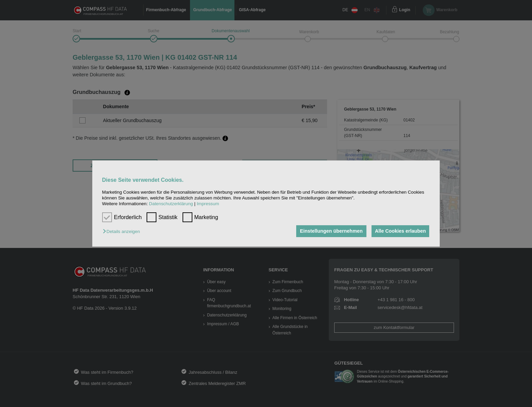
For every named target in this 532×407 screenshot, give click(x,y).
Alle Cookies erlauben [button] (400, 231)
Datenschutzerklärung (171, 204)
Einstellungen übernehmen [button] (330, 231)
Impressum (208, 204)
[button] (123, 232)
